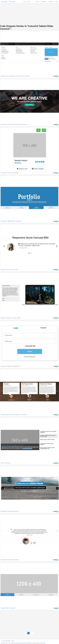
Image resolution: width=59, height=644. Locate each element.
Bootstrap (12, 1)
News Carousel (5, 463)
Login (57, 2)
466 (54, 270)
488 (54, 221)
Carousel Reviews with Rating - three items (14, 415)
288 (54, 560)
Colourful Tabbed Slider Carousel (11, 221)
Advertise (29, 643)
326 (54, 511)
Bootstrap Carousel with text (10, 511)
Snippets (44, 2)
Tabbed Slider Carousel (8, 608)
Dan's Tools (13, 643)
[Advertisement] (30, 13)
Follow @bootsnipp (6, 641)
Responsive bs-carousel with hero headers (14, 124)
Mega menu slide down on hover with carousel (15, 76)
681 (54, 76)
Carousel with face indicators (10, 560)
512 (54, 125)
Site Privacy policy (20, 643)
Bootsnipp (4, 2)
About (25, 643)
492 (54, 173)
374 (54, 366)
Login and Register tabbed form (11, 366)
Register (51, 2)
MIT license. (43, 643)
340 (54, 463)
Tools (37, 2)
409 (54, 318)
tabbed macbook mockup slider (11, 318)
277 (54, 608)
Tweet (13, 641)
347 (54, 415)
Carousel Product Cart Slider (10, 173)
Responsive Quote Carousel (9, 270)
